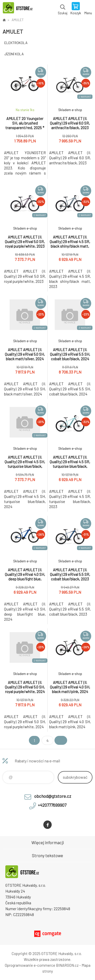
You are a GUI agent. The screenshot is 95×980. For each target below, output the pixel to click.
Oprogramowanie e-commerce (30, 965)
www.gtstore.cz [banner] (20, 9)
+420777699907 (52, 805)
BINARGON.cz (67, 965)
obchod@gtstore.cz (53, 796)
